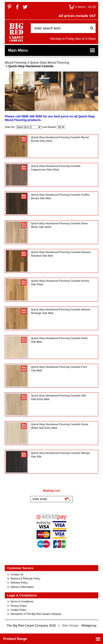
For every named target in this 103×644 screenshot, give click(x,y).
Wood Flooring (16, 63)
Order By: (10, 127)
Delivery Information (22, 587)
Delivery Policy (19, 583)
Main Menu (52, 50)
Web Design (70, 625)
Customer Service (20, 568)
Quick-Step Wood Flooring (50, 63)
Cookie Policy (18, 610)
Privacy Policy (19, 606)
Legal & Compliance (22, 595)
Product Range (52, 639)
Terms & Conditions (22, 601)
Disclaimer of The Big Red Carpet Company (36, 614)
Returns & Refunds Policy (25, 578)
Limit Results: (49, 127)
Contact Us (17, 574)
